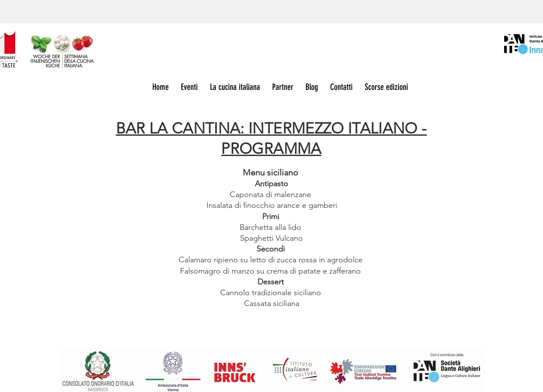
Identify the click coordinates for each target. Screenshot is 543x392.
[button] (388, 87)
